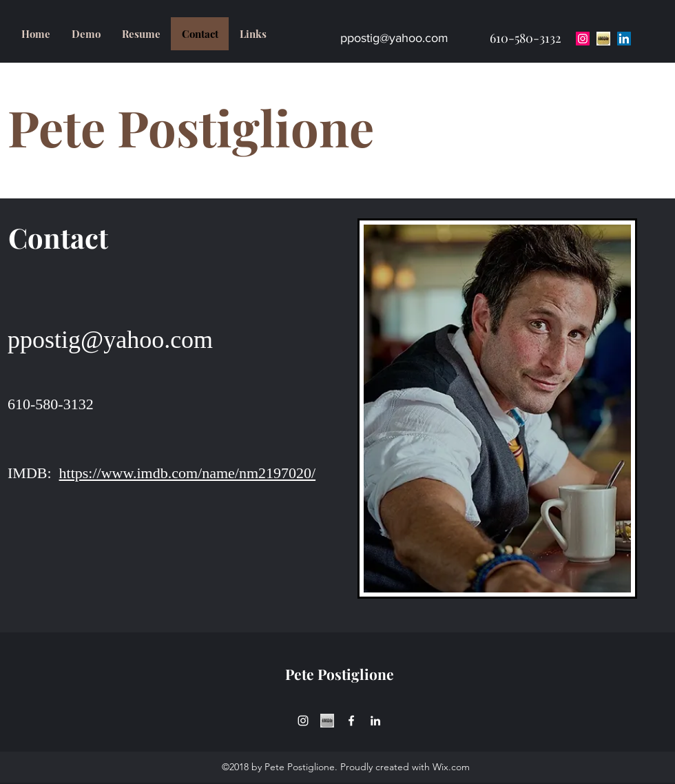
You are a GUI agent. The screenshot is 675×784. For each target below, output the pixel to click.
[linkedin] (375, 721)
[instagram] (303, 721)
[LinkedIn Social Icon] (624, 39)
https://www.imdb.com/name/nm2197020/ (188, 473)
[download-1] (603, 39)
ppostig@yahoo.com (394, 38)
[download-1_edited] (327, 721)
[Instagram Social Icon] (583, 39)
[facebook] (351, 721)
